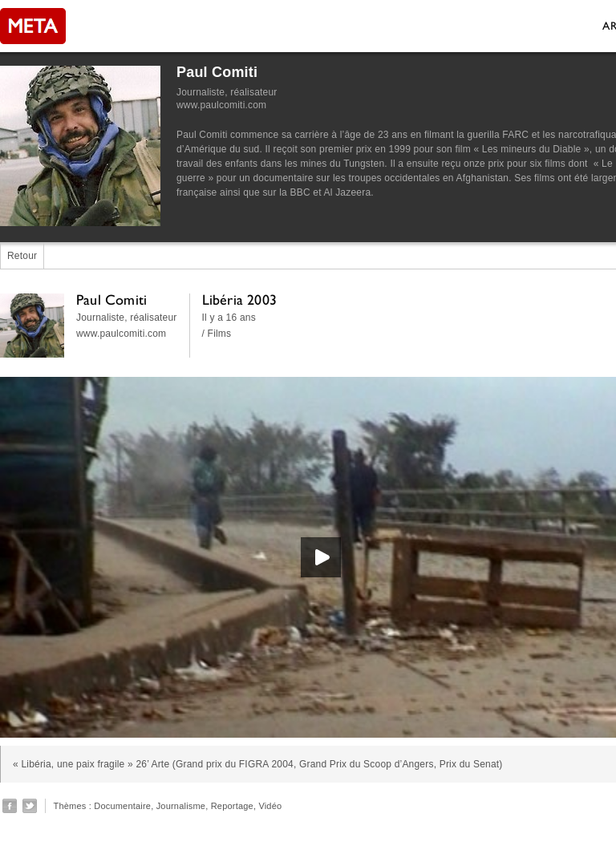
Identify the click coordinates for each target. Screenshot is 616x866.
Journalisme (181, 806)
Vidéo (270, 806)
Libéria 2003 (239, 299)
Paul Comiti (217, 72)
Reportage (232, 806)
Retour (22, 256)
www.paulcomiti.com (221, 105)
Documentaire (122, 806)
